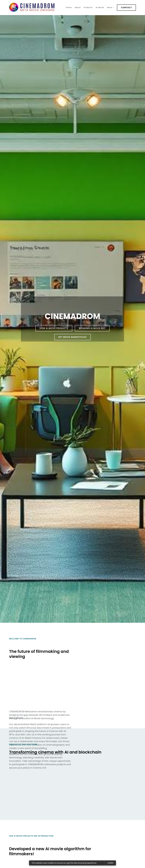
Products (88, 7)
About (78, 7)
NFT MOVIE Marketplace (72, 337)
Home (69, 7)
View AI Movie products (54, 328)
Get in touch (16, 718)
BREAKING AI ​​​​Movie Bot (92, 328)
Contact (126, 8)
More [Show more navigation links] (110, 7)
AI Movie (100, 7)
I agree (110, 863)
